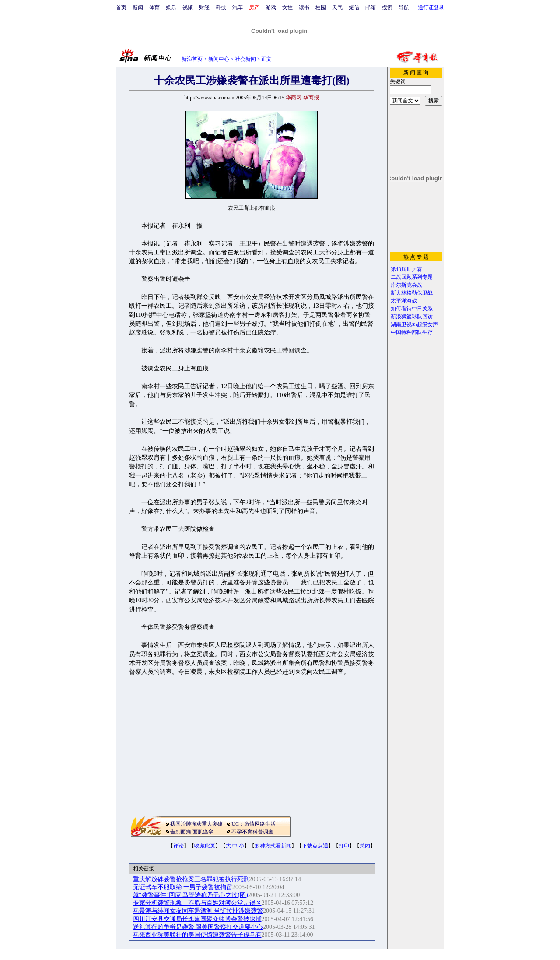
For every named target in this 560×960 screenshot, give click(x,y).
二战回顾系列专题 (412, 277)
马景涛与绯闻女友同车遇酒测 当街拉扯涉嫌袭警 (198, 911)
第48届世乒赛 (406, 269)
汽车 (238, 7)
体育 (154, 7)
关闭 (365, 846)
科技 (221, 7)
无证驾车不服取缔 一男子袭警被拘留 (183, 887)
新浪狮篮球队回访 (412, 316)
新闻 (138, 7)
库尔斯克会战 (406, 285)
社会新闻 (245, 59)
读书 (304, 7)
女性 (287, 7)
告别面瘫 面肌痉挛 (192, 832)
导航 (404, 7)
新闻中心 (219, 59)
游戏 (271, 7)
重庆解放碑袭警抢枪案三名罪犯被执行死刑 (191, 879)
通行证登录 (431, 7)
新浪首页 (192, 59)
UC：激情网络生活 (254, 824)
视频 (188, 7)
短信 (354, 7)
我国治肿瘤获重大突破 (196, 824)
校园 (321, 7)
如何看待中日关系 (412, 309)
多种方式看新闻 (273, 846)
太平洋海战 (404, 301)
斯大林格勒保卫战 (412, 293)
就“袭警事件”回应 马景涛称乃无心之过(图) (191, 895)
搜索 (387, 7)
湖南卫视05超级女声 (414, 324)
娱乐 (171, 7)
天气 (337, 7)
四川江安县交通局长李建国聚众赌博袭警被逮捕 (197, 919)
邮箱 (371, 7)
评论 (178, 846)
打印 (344, 846)
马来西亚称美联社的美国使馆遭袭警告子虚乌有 (197, 935)
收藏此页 (205, 846)
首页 (121, 7)
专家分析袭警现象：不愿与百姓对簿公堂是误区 (197, 903)
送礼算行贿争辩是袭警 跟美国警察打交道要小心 (198, 927)
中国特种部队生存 (412, 332)
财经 (204, 7)
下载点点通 (315, 846)
